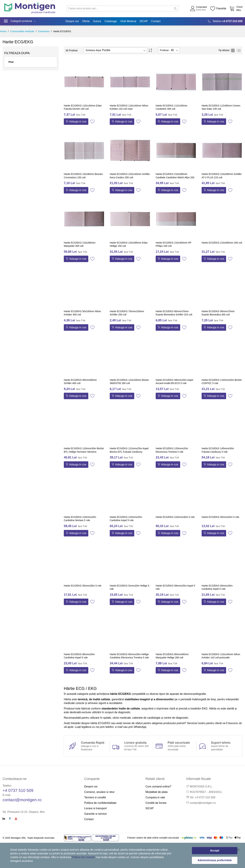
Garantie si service (96, 814)
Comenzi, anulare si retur (99, 792)
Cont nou (201, 10)
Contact (89, 819)
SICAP (150, 808)
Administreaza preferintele (215, 860)
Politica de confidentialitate (100, 803)
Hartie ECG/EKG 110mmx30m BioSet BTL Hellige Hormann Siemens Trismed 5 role (84, 452)
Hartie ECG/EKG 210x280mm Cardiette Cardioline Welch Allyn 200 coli (175, 177)
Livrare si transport (96, 808)
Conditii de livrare (156, 803)
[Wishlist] (218, 9)
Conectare (202, 7)
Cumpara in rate (155, 797)
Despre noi (91, 787)
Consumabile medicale (22, 31)
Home (3, 31)
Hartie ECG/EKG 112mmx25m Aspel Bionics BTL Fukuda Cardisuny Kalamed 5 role (129, 452)
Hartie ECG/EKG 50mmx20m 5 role (220, 517)
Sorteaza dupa (93, 50)
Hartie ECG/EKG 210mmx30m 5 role (175, 517)
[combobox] (122, 9)
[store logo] (30, 9)
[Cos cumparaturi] (236, 9)
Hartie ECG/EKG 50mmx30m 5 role (83, 586)
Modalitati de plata (157, 792)
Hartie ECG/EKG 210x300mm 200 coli (222, 243)
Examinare (44, 31)
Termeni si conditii (95, 797)
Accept (215, 851)
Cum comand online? (158, 787)
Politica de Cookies (83, 857)
